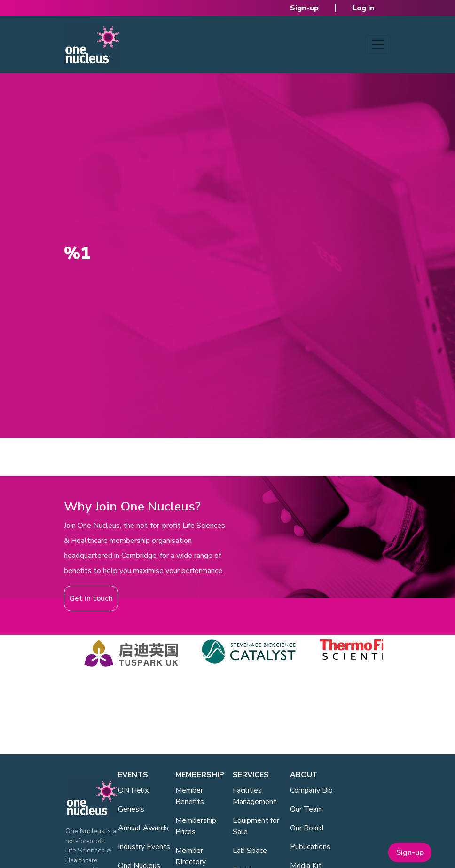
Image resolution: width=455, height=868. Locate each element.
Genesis (131, 809)
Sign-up (304, 8)
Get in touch (91, 598)
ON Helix (133, 790)
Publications (310, 847)
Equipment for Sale (256, 826)
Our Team (306, 809)
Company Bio (311, 790)
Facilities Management (255, 796)
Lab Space (250, 851)
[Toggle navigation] (378, 45)
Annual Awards (143, 828)
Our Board (307, 828)
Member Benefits (190, 796)
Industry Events (144, 847)
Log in (364, 8)
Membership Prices (196, 826)
